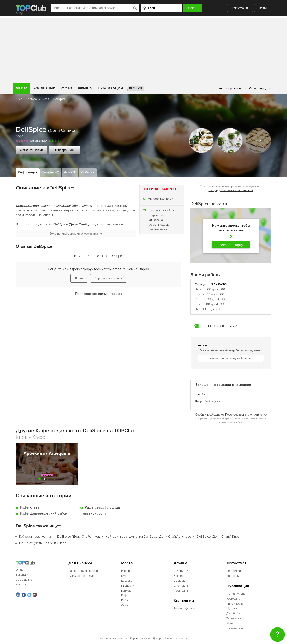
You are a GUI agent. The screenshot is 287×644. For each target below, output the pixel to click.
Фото (67, 88)
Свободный (212, 401)
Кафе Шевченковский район (44, 513)
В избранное (64, 150)
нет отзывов (38, 141)
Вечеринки (181, 571)
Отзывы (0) (51, 172)
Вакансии (22, 575)
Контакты (22, 585)
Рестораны (128, 571)
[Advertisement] (143, 50)
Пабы (125, 600)
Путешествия (235, 628)
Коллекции (45, 88)
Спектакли (181, 586)
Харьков (135, 638)
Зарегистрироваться (108, 278)
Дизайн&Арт (235, 614)
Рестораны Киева (38, 99)
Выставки (180, 581)
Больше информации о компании (76, 234)
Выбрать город (256, 88)
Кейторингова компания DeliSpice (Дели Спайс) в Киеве (148, 537)
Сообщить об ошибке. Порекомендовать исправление (231, 415)
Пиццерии (128, 586)
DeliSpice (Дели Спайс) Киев (218, 537)
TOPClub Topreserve (81, 576)
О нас (19, 570)
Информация (28, 172)
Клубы (125, 576)
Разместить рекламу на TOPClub (231, 358)
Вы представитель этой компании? (231, 190)
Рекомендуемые (184, 609)
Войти (263, 8)
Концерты (180, 576)
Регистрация (240, 8)
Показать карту (231, 245)
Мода (230, 623)
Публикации (110, 88)
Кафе (20, 136)
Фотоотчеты (238, 563)
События (88, 172)
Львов (168, 638)
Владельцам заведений (84, 571)
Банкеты (127, 591)
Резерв (136, 88)
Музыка (232, 609)
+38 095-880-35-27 (161, 199)
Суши (125, 605)
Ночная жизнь (236, 594)
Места (22, 88)
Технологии (234, 618)
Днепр (157, 638)
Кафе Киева (30, 507)
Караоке (127, 581)
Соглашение (24, 580)
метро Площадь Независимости (159, 227)
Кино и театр (235, 604)
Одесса (122, 638)
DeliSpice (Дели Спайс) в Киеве (43, 543)
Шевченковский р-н (162, 211)
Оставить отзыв (32, 150)
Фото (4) (70, 172)
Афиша (85, 88)
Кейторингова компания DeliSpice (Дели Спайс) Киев (60, 537)
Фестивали (181, 591)
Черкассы (181, 638)
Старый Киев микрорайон (157, 218)
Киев (19, 99)
